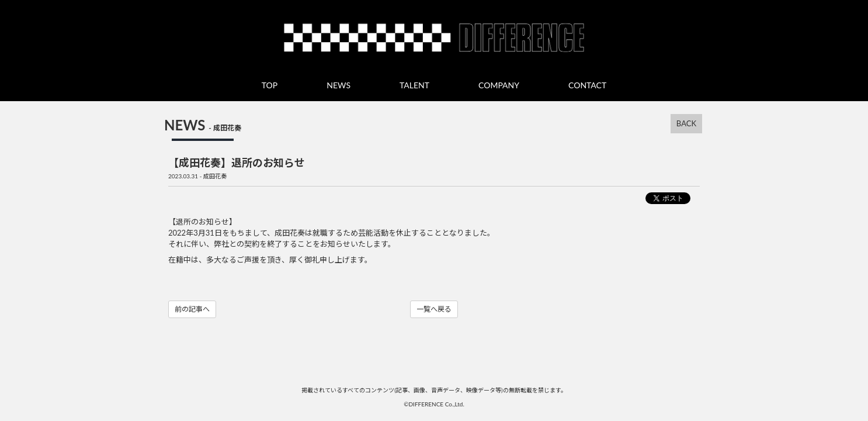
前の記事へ (192, 309)
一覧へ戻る (434, 309)
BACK (686, 123)
